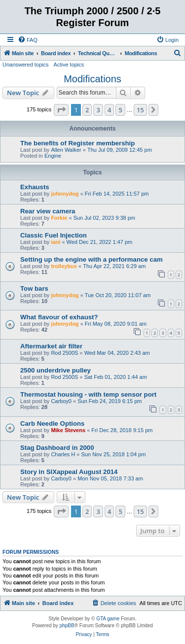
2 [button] (87, 110)
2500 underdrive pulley (55, 370)
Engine (53, 156)
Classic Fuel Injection (54, 235)
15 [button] (140, 110)
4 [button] (109, 110)
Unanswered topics (26, 65)
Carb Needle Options (52, 424)
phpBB (67, 626)
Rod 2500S (64, 353)
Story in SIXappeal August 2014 (69, 472)
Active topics (69, 65)
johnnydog (65, 194)
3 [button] (98, 110)
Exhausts (35, 187)
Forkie (59, 218)
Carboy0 (61, 401)
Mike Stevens (68, 430)
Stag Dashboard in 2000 (57, 448)
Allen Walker (66, 150)
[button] (61, 110)
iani (55, 242)
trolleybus (64, 266)
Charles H (63, 454)
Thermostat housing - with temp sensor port (88, 394)
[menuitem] (28, 40)
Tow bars (34, 288)
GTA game (108, 619)
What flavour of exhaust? (59, 317)
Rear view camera (48, 211)
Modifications (92, 79)
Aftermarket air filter (51, 346)
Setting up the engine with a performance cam (92, 259)
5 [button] (120, 110)
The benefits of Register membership (77, 143)
